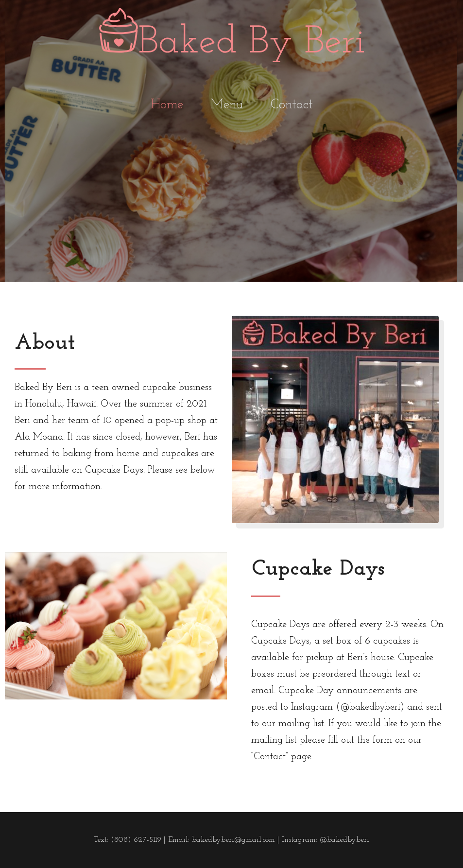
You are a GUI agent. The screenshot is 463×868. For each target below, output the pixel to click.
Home (167, 110)
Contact (292, 110)
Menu (227, 110)
